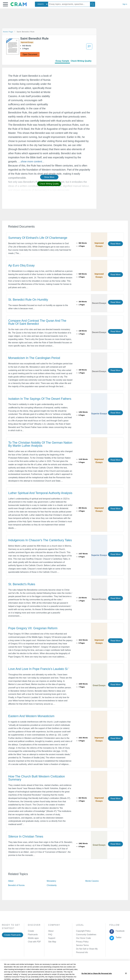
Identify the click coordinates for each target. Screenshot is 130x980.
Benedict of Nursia (16, 885)
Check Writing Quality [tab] (81, 61)
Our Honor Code (83, 938)
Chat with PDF (34, 942)
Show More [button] (49, 177)
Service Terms (82, 945)
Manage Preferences (85, 949)
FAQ (50, 935)
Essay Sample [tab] (62, 61)
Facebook (120, 931)
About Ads (69, 961)
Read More (115, 244)
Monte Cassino (92, 881)
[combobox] (42, 4)
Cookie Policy (56, 961)
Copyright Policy (83, 931)
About (51, 931)
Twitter (118, 937)
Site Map (52, 942)
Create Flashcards (13, 935)
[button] (5, 4)
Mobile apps (33, 938)
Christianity (52, 885)
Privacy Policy (82, 942)
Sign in (125, 4)
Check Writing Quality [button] (49, 184)
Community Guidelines (86, 935)
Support (52, 938)
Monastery (51, 881)
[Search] (93, 4)
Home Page (8, 32)
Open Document (30, 54)
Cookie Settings (92, 961)
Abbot (11, 881)
